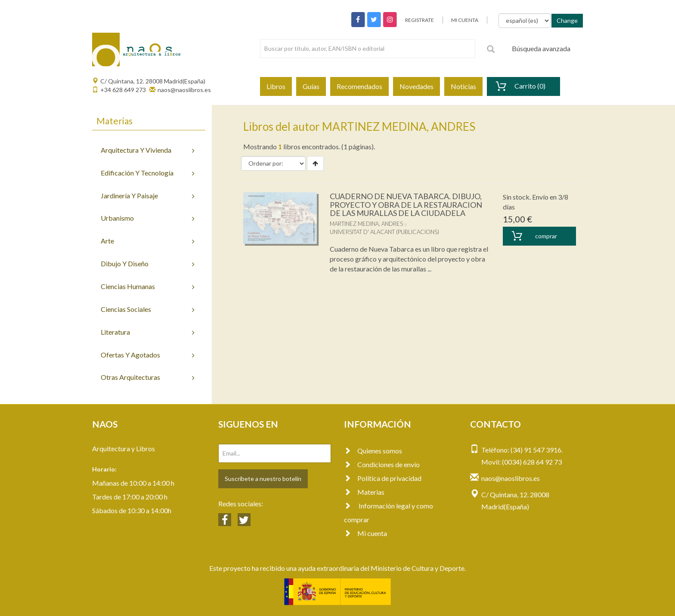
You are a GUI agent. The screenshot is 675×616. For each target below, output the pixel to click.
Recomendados (359, 86)
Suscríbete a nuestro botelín (263, 479)
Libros (276, 86)
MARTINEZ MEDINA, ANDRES (366, 224)
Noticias (463, 86)
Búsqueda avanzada (541, 48)
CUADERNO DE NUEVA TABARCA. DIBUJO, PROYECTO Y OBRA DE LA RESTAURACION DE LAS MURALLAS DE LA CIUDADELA (406, 205)
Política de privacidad (383, 478)
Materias (364, 492)
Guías (311, 86)
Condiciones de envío (382, 464)
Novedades (416, 86)
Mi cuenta (365, 533)
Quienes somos (373, 451)
